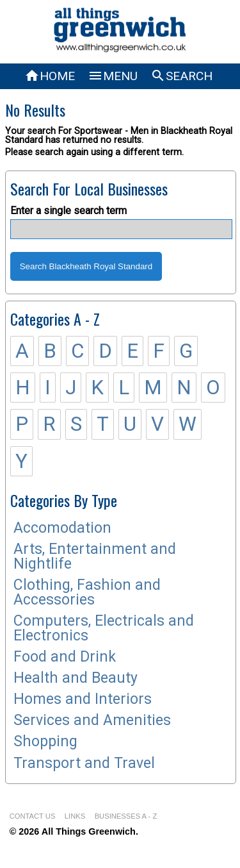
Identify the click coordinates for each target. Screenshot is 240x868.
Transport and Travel (84, 763)
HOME (50, 76)
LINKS (75, 816)
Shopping (45, 741)
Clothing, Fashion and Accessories (87, 592)
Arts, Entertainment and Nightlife (95, 556)
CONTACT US (33, 816)
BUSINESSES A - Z (126, 816)
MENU (113, 76)
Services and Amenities (92, 720)
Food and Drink (65, 657)
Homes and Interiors (83, 699)
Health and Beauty (76, 678)
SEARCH (181, 76)
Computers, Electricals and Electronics (104, 628)
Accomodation (62, 528)
